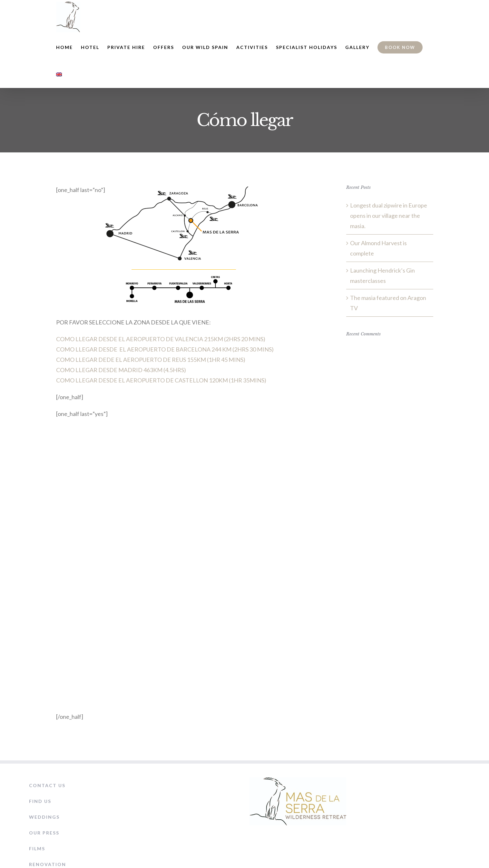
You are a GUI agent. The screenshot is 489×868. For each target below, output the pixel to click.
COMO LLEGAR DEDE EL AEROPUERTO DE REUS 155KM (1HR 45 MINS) (151, 360)
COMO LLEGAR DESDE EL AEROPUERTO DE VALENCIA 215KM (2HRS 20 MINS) (161, 339)
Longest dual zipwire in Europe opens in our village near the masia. (389, 216)
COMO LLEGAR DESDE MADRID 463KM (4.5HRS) (121, 370)
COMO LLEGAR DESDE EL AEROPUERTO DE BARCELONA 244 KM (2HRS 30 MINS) (165, 349)
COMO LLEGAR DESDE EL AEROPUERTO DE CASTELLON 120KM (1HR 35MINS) (161, 380)
